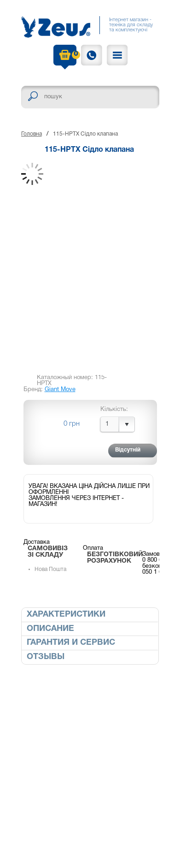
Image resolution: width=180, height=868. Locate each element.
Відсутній (128, 450)
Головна (32, 134)
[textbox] (90, 97)
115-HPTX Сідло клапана (85, 134)
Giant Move (60, 390)
